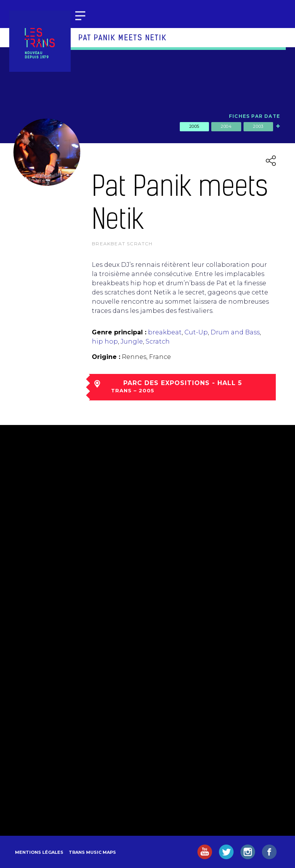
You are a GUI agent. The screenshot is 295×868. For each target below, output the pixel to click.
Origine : (106, 357)
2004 (226, 126)
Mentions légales (39, 852)
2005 (194, 126)
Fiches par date (254, 116)
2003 (258, 126)
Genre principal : (119, 332)
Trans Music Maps (92, 852)
